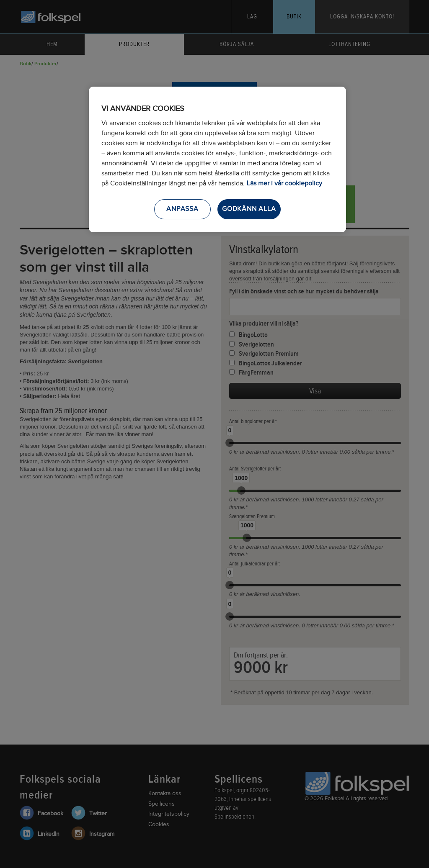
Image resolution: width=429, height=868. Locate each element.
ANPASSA (182, 209)
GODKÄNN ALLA (249, 209)
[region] (217, 159)
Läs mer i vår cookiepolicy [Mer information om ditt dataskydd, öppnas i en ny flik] (284, 184)
